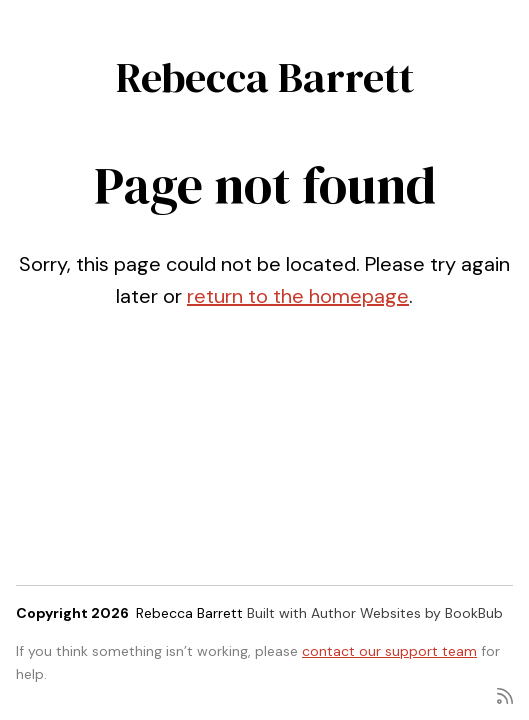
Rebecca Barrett (265, 77)
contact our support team (389, 651)
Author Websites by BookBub (407, 613)
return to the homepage (298, 296)
